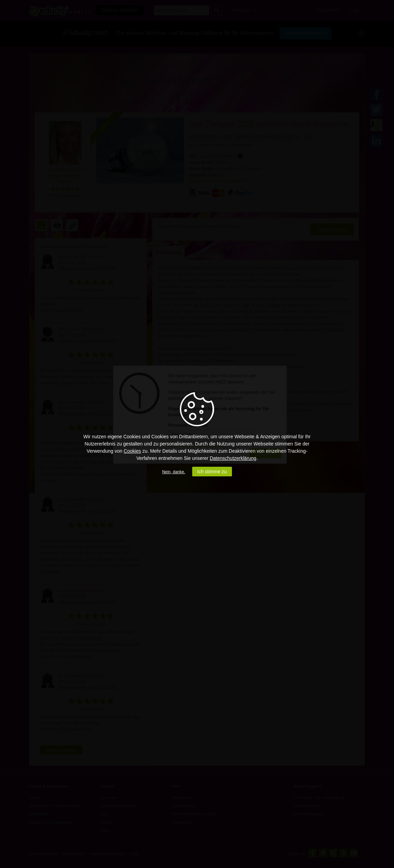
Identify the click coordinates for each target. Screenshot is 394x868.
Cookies (132, 451)
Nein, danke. (174, 472)
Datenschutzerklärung (233, 458)
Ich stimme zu (212, 472)
